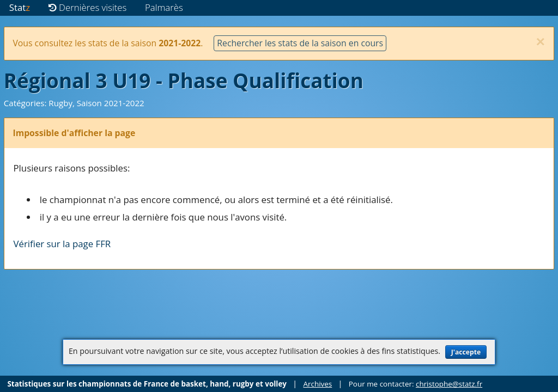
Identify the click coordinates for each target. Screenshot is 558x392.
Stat (20, 7)
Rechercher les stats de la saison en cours (300, 43)
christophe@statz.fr (449, 384)
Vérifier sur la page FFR (62, 244)
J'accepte (466, 352)
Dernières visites (88, 7)
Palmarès (164, 7)
